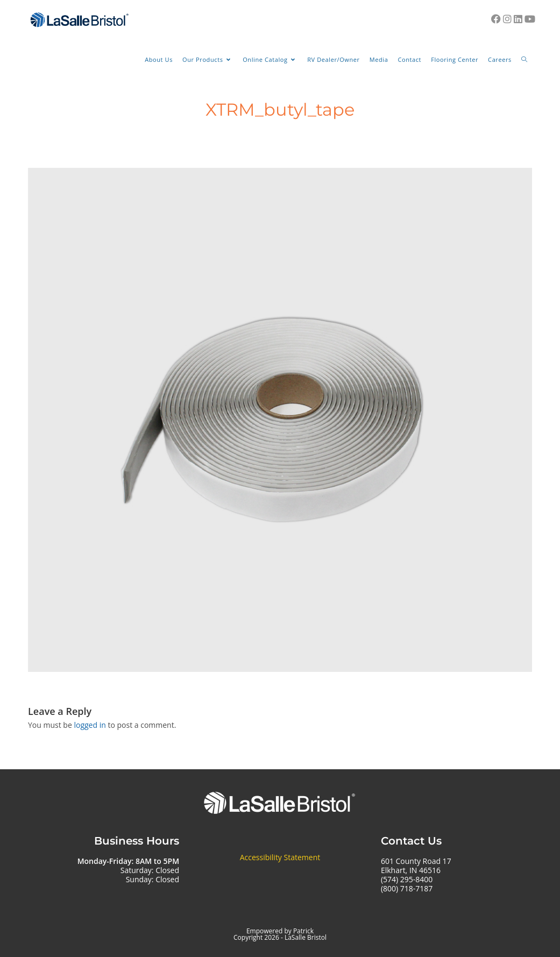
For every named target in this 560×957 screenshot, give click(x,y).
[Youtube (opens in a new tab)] (530, 19)
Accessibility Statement (280, 857)
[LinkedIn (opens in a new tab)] (518, 19)
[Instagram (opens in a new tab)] (507, 19)
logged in (90, 725)
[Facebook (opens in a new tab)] (496, 19)
